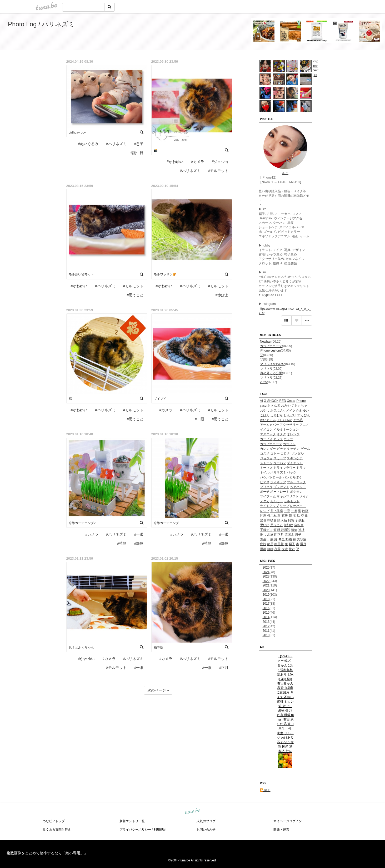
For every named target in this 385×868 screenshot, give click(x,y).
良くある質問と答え (57, 830)
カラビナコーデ (271, 346)
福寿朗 (158, 647)
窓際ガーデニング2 (82, 523)
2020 (266, 590)
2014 (266, 617)
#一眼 (199, 419)
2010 (266, 635)
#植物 (122, 543)
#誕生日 (137, 153)
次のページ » (158, 690)
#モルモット (218, 171)
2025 (264, 382)
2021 (266, 585)
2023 (266, 576)
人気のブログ (206, 821)
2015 (266, 613)
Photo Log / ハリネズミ (41, 24)
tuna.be (192, 811)
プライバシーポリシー (135, 830)
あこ (285, 173)
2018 (266, 599)
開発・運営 (281, 830)
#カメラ (198, 162)
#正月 (224, 668)
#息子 (139, 144)
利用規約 (160, 830)
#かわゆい (175, 162)
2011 (266, 631)
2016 (266, 608)
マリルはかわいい (273, 364)
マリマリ (266, 369)
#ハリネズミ (116, 144)
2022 (266, 581)
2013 (266, 622)
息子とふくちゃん (81, 647)
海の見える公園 (271, 373)
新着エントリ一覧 (132, 821)
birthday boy (77, 132)
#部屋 (139, 543)
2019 (266, 595)
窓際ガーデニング (166, 523)
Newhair (266, 342)
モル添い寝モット (81, 274)
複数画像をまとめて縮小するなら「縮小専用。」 (47, 853)
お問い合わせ (206, 830)
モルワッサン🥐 (165, 274)
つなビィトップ (54, 821)
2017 (266, 604)
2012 (266, 626)
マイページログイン (288, 821)
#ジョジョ (220, 162)
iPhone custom (270, 351)
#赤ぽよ (222, 295)
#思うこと (135, 295)
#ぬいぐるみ (88, 144)
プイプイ (160, 399)
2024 (266, 572)
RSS (265, 790)
